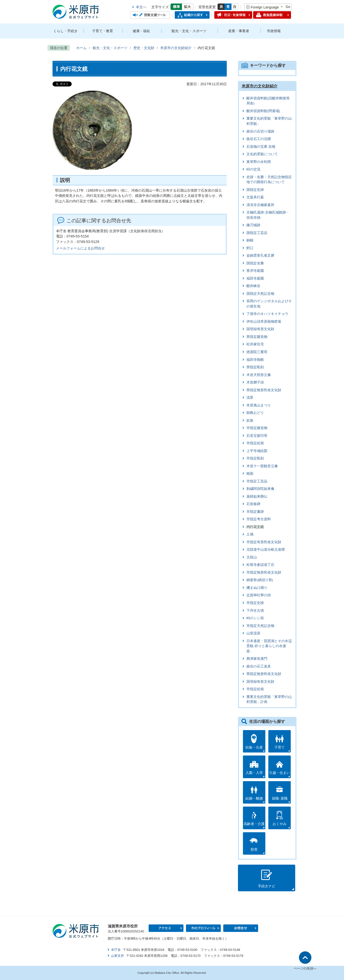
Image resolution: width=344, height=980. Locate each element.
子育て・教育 (103, 31)
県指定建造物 (257, 337)
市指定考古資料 (259, 519)
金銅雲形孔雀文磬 (260, 256)
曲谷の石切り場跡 (260, 131)
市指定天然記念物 (260, 626)
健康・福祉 (141, 31)
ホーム (81, 48)
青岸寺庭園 (255, 271)
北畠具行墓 (255, 197)
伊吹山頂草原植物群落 (264, 322)
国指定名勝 (255, 263)
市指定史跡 (255, 603)
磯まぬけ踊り (257, 588)
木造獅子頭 (255, 382)
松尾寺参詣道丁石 (260, 565)
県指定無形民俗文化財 (264, 390)
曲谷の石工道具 (259, 666)
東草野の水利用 (259, 162)
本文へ (141, 7)
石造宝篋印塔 (257, 436)
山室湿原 (253, 633)
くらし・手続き (65, 31)
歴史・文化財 (144, 48)
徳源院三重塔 (257, 352)
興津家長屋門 (257, 659)
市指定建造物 (257, 428)
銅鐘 (250, 240)
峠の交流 (253, 169)
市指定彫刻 (255, 458)
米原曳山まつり (259, 405)
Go (288, 7)
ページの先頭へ (305, 968)
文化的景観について (262, 154)
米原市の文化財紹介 (176, 48)
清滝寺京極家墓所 (260, 205)
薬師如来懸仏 (257, 496)
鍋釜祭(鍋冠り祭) (260, 580)
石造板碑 (253, 504)
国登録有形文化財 (260, 329)
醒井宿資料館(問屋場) (263, 111)
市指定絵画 (255, 443)
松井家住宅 (255, 344)
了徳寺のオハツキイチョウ (267, 314)
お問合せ (241, 928)
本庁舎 (116, 950)
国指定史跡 (255, 190)
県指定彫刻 (255, 367)
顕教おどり (255, 413)
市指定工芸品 (257, 481)
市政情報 (274, 31)
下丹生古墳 (255, 611)
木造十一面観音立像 (262, 466)
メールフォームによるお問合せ (80, 248)
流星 (250, 398)
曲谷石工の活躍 (259, 139)
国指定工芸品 (257, 233)
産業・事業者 (239, 31)
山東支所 (117, 956)
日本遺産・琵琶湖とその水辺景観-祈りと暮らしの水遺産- (269, 646)
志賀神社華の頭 (259, 595)
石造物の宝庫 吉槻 (261, 147)
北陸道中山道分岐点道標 (266, 550)
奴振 (250, 420)
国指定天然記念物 (260, 294)
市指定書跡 (255, 512)
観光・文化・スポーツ (189, 31)
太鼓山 (252, 557)
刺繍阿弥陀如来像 (260, 489)
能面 (250, 474)
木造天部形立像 (259, 375)
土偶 (250, 534)
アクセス (166, 928)
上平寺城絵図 (257, 451)
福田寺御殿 (255, 360)
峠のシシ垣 (255, 618)
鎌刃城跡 (253, 225)
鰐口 (250, 248)
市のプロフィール (203, 928)
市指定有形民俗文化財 (264, 542)
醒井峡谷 (253, 286)
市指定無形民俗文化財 (264, 572)
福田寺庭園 (255, 278)
